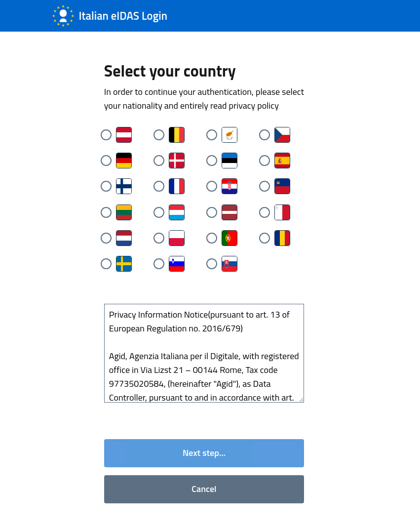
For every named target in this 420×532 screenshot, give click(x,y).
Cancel (204, 489)
